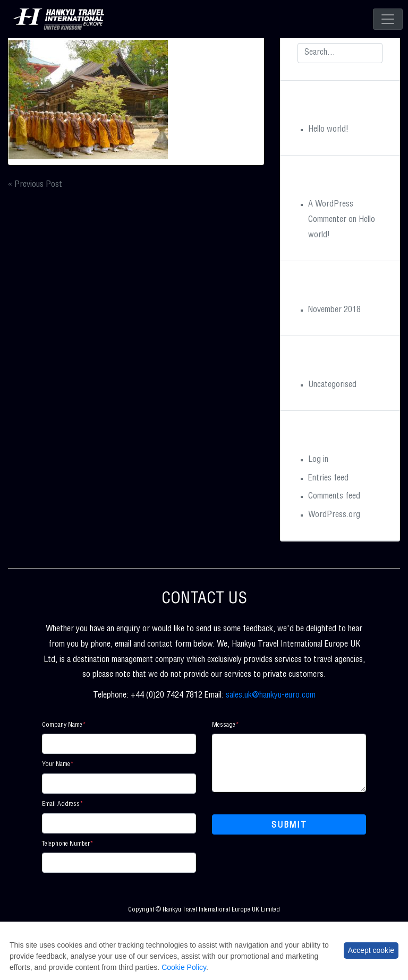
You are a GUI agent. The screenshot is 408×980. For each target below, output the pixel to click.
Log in (318, 460)
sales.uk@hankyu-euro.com (271, 696)
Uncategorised (332, 385)
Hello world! (328, 130)
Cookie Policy (184, 967)
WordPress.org (334, 515)
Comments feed (334, 497)
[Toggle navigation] (388, 19)
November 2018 (334, 311)
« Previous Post (35, 185)
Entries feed (328, 479)
